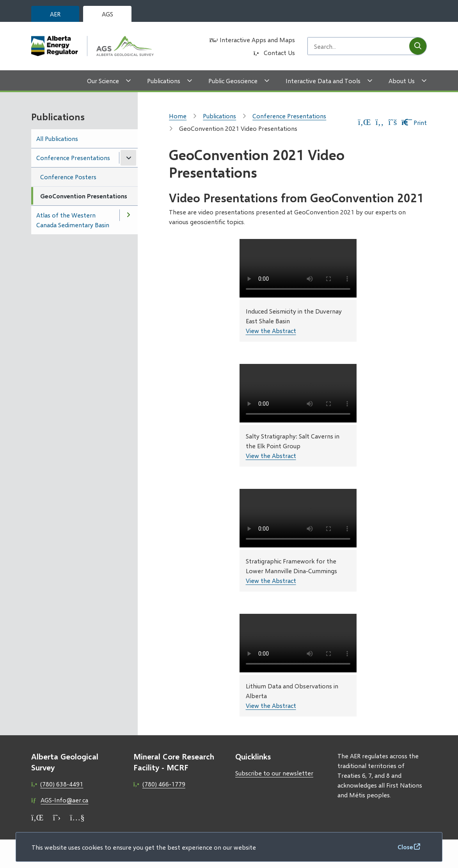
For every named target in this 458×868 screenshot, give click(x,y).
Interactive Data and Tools (323, 81)
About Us (402, 81)
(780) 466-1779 (164, 784)
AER (55, 14)
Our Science (103, 81)
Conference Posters (68, 177)
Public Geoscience (233, 81)
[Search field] (359, 46)
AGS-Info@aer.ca (64, 800)
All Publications (57, 138)
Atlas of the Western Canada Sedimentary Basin (73, 220)
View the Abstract (271, 331)
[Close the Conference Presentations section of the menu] (128, 158)
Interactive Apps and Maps (257, 40)
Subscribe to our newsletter (274, 773)
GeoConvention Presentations (84, 196)
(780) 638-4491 (62, 784)
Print (414, 122)
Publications (164, 81)
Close (405, 847)
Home (178, 116)
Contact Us (279, 53)
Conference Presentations (73, 158)
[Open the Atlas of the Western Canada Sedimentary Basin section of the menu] (128, 215)
